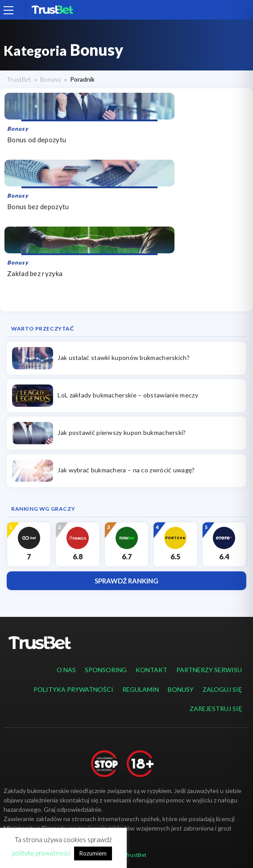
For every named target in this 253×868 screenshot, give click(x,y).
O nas (66, 670)
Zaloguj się (222, 689)
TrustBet (19, 79)
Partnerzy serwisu (209, 670)
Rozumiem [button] (93, 853)
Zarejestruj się (216, 709)
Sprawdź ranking (126, 581)
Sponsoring (106, 670)
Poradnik (82, 79)
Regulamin (141, 689)
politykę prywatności (41, 853)
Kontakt (151, 670)
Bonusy (51, 79)
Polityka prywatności (73, 689)
